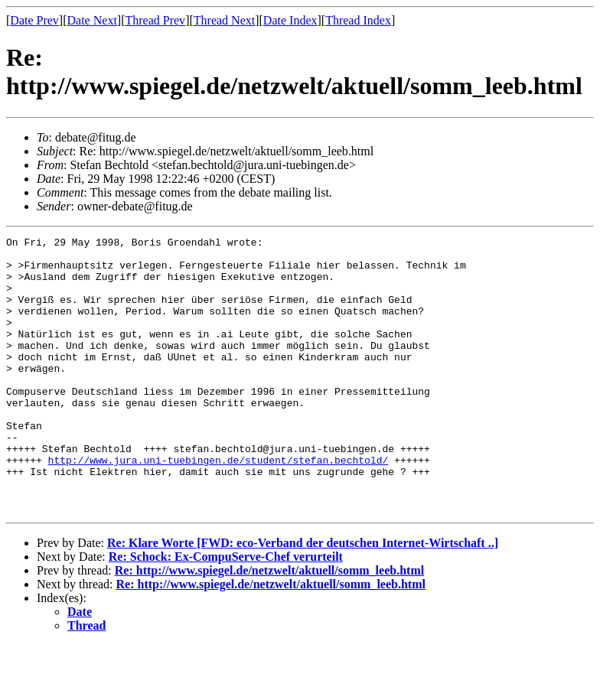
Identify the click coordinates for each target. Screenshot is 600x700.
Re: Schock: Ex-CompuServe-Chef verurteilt (226, 612)
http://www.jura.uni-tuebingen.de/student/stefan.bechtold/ (218, 506)
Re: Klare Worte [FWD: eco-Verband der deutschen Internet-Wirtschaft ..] (303, 598)
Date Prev (34, 20)
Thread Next (224, 20)
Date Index (290, 20)
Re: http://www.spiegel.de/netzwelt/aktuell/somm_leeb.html (269, 625)
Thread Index (358, 20)
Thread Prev (155, 20)
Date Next (92, 20)
